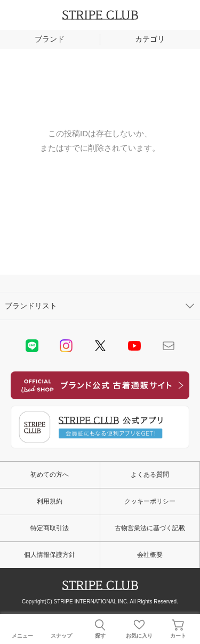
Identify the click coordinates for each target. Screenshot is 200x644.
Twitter (100, 346)
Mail (169, 346)
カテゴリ (150, 39)
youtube (134, 346)
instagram (66, 346)
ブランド (50, 39)
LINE (32, 346)
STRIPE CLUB (100, 15)
